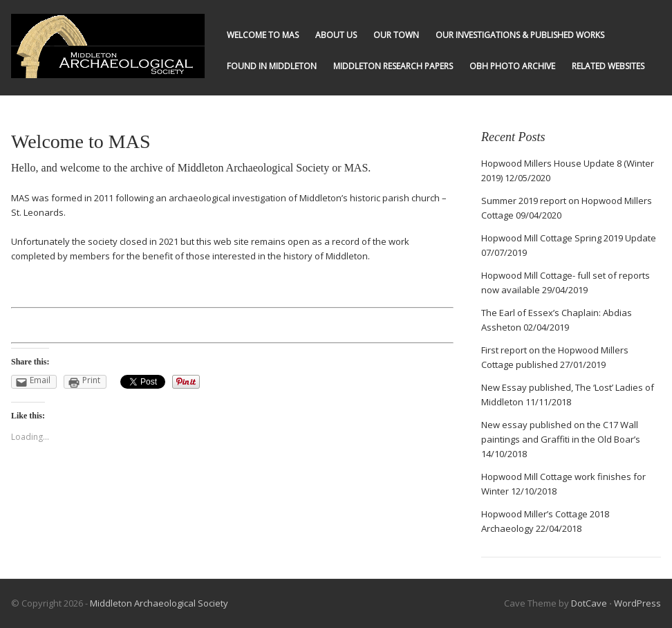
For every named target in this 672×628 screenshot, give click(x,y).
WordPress (637, 603)
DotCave (589, 603)
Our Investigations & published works (520, 35)
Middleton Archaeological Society (159, 603)
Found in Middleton (272, 66)
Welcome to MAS (263, 35)
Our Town (396, 35)
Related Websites (608, 66)
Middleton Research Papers (393, 66)
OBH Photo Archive (512, 66)
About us (336, 35)
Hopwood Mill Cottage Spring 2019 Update (569, 238)
